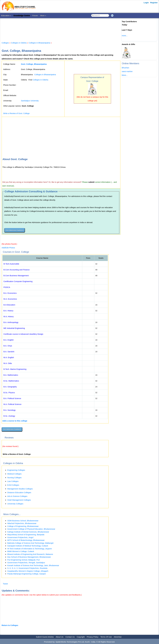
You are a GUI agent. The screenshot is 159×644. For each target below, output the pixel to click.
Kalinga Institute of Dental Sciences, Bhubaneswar (28, 532)
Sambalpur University (30, 101)
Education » (6, 15)
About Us (60, 637)
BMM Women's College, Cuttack (21, 551)
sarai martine (127, 71)
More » (43, 15)
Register (154, 3)
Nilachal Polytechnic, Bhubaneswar (22, 523)
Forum (35, 15)
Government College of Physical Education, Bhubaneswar (31, 529)
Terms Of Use (106, 637)
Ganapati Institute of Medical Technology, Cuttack (28, 546)
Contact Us (70, 637)
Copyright (81, 637)
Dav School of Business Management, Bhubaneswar (29, 557)
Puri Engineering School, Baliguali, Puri (24, 560)
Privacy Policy (93, 637)
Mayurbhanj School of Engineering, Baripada (26, 535)
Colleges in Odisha (19, 43)
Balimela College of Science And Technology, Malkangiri (30, 543)
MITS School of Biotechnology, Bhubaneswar (26, 540)
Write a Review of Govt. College (16, 113)
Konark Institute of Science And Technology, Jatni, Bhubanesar (33, 565)
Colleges (5, 43)
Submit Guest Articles (45, 637)
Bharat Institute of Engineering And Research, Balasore (30, 554)
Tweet (5, 584)
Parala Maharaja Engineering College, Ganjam (27, 574)
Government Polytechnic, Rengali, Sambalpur (26, 563)
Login (146, 3)
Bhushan (125, 68)
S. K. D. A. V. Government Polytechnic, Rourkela (27, 568)
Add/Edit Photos (8, 248)
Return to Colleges (10, 625)
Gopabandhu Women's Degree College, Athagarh (28, 571)
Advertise (118, 637)
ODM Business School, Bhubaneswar (23, 521)
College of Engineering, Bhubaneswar (23, 526)
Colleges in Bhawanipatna (39, 43)
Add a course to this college (15, 421)
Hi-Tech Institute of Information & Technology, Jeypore (30, 549)
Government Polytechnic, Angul (20, 537)
